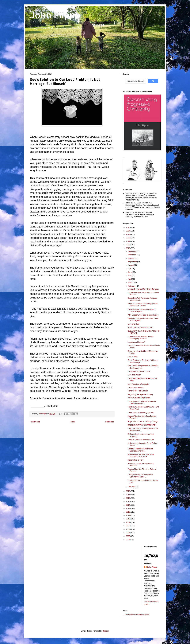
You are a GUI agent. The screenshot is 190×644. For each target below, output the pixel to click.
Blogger (106, 631)
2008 (128, 526)
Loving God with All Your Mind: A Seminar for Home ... (140, 476)
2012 (128, 512)
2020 (128, 245)
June (130, 272)
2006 (128, 533)
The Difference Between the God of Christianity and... (142, 310)
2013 (128, 508)
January (132, 487)
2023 (128, 234)
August (131, 265)
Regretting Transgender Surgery (140, 394)
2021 (128, 241)
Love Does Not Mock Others (139, 371)
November (132, 255)
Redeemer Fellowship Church (137, 615)
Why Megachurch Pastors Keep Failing (143, 315)
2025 (128, 227)
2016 (128, 498)
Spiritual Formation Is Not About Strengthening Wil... (140, 450)
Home (72, 422)
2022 (128, 238)
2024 (128, 231)
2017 (128, 495)
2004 (128, 540)
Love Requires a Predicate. (138, 384)
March (131, 282)
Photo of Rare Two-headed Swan (141, 440)
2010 (128, 519)
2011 (128, 515)
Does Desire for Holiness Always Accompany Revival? (140, 337)
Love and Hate (133, 324)
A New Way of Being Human (139, 398)
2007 (128, 529)
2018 (128, 491)
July (130, 269)
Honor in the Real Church (138, 391)
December (132, 251)
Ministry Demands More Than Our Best (143, 289)
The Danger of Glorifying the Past (141, 413)
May (130, 276)
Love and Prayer (134, 375)
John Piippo (55, 15)
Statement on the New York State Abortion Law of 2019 (141, 456)
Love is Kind (132, 357)
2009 (128, 522)
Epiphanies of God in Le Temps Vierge (143, 422)
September (133, 262)
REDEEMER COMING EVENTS (140, 327)
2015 (128, 501)
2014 (128, 505)
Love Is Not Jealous (135, 387)
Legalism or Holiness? (136, 342)
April (130, 279)
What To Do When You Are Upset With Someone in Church (143, 305)
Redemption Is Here (136, 460)
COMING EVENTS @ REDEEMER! (142, 425)
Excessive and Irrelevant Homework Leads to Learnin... (142, 402)
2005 (128, 536)
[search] (135, 81)
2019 (128, 248)
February (132, 286)
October (132, 258)
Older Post (109, 422)
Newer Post (35, 422)
